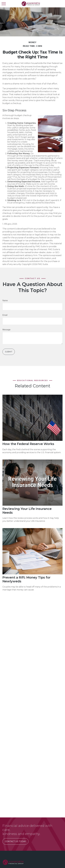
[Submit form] (9, 352)
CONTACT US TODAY (15, 841)
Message (6, 330)
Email (5, 315)
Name (5, 300)
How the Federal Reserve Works (28, 444)
